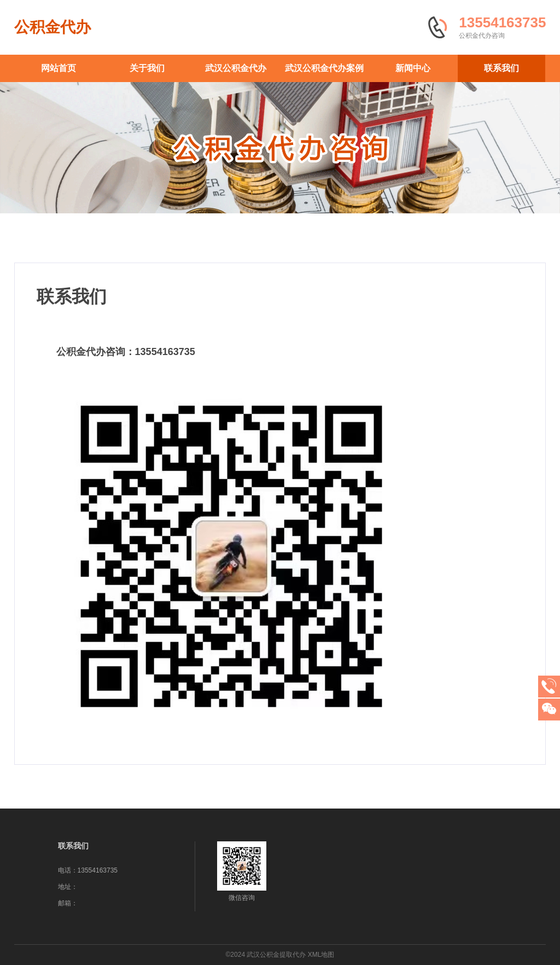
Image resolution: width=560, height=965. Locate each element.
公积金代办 (52, 27)
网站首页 (59, 68)
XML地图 (321, 955)
